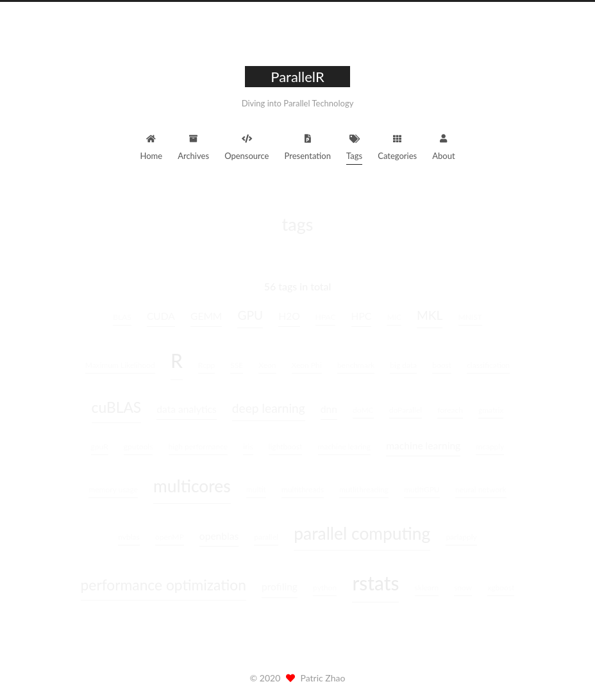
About (443, 146)
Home (151, 146)
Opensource (247, 146)
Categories (397, 146)
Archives (193, 146)
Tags (354, 146)
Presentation (308, 146)
